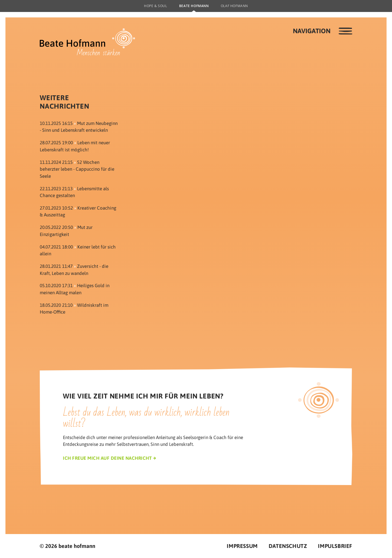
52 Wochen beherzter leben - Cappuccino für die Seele (77, 169)
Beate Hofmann (194, 6)
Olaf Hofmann (234, 6)
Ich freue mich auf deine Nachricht (107, 458)
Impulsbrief (335, 546)
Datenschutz (288, 546)
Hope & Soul (156, 6)
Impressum (242, 546)
